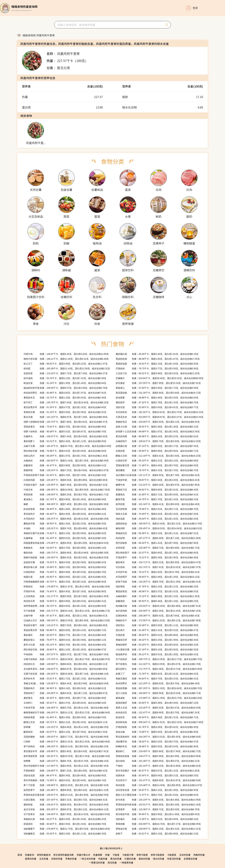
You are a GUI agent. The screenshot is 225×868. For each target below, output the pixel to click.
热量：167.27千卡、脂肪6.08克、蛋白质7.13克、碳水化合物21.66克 (158, 538)
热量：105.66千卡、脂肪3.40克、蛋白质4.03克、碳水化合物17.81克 (66, 751)
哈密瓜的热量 (174, 859)
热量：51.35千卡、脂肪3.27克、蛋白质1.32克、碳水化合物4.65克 (65, 407)
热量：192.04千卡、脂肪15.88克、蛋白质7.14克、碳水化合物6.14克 (66, 674)
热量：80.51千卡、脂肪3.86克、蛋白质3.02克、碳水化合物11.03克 (158, 373)
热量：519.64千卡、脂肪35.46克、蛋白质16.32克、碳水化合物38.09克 (160, 378)
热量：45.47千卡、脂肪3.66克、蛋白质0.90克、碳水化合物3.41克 (65, 465)
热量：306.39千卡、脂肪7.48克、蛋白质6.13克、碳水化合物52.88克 (66, 504)
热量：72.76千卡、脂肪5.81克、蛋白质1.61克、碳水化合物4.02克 (157, 674)
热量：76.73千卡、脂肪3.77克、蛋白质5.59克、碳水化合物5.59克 (157, 369)
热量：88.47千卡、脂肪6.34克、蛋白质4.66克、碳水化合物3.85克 (65, 775)
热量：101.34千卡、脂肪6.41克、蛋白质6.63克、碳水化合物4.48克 (158, 504)
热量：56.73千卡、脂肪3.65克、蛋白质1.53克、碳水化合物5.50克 (65, 606)
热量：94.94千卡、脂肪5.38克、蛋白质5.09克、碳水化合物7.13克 (157, 703)
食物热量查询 (44, 855)
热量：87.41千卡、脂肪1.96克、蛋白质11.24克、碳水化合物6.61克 (66, 616)
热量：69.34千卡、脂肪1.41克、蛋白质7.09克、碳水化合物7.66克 (157, 543)
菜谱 (20, 855)
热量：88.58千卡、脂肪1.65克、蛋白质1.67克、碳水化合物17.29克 (158, 359)
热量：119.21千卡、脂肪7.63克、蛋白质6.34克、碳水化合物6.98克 (66, 625)
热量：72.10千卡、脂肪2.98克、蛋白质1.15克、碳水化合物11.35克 (158, 596)
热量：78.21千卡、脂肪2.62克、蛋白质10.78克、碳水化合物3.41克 (158, 572)
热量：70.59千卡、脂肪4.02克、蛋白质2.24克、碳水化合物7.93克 (157, 514)
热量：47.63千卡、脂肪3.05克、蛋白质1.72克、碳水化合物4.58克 (157, 388)
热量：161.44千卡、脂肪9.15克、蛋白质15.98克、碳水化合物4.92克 (158, 766)
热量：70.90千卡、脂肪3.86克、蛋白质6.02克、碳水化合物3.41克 (65, 601)
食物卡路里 (142, 855)
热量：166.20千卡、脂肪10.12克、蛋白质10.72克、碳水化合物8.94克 (67, 712)
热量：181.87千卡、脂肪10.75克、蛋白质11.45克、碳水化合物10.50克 (67, 446)
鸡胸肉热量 (199, 855)
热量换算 (98, 855)
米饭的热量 (57, 859)
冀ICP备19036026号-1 (111, 848)
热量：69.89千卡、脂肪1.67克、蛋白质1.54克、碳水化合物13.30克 (158, 431)
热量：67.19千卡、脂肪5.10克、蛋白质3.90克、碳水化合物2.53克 (157, 650)
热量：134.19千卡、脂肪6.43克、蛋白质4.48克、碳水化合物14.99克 (158, 800)
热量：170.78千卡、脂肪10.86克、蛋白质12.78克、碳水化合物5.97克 (67, 659)
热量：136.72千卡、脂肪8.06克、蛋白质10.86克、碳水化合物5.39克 (66, 553)
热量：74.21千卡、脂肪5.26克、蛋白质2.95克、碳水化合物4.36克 (157, 557)
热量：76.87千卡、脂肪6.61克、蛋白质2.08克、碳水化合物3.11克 (65, 640)
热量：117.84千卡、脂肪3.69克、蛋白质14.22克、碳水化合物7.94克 (66, 766)
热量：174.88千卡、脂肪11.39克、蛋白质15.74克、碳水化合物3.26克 (159, 698)
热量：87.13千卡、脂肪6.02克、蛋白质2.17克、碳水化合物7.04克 (157, 446)
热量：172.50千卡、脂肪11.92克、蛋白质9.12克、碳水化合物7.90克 (158, 620)
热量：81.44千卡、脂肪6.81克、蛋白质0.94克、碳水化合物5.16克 (65, 538)
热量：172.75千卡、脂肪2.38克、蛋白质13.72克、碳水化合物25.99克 (159, 669)
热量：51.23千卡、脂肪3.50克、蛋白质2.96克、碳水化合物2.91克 (65, 412)
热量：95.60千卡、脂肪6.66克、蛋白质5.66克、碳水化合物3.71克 (157, 451)
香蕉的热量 (31, 859)
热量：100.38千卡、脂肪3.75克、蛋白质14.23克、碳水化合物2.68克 (66, 708)
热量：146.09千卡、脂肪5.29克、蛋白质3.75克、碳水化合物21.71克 (66, 494)
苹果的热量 (71, 859)
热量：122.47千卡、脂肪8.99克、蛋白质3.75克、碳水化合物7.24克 (158, 712)
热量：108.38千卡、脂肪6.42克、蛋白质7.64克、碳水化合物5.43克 (158, 616)
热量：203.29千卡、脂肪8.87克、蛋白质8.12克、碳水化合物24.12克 (66, 809)
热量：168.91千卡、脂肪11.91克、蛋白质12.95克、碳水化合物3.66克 (67, 742)
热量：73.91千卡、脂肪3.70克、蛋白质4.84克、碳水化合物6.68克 (65, 427)
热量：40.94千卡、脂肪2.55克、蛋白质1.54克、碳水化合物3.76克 (65, 824)
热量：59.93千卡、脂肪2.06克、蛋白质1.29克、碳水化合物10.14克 (158, 577)
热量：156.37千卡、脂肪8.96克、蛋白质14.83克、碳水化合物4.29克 (66, 519)
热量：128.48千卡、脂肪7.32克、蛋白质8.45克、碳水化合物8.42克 (66, 771)
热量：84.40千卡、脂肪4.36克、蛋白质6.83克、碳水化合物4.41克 (65, 514)
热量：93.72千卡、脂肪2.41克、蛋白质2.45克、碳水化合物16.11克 (66, 722)
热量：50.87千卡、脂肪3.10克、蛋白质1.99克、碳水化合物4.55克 (157, 790)
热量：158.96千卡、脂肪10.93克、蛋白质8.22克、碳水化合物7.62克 (66, 785)
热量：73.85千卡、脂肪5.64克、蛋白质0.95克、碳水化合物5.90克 (157, 732)
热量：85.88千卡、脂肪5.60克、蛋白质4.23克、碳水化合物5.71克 (65, 630)
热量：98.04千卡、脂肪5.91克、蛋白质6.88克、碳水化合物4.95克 (157, 635)
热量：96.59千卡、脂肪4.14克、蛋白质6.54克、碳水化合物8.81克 (65, 688)
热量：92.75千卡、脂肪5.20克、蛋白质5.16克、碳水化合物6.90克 (65, 582)
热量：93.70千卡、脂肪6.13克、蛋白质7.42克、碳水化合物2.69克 (65, 378)
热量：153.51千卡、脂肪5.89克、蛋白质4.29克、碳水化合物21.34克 (158, 805)
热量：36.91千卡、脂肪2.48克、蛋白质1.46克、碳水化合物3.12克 (157, 427)
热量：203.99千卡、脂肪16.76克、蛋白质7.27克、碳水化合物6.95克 (158, 824)
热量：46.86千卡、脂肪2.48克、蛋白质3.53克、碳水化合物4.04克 (157, 398)
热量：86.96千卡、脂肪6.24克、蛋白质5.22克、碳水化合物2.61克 (157, 436)
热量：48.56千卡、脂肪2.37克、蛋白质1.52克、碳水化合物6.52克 (157, 591)
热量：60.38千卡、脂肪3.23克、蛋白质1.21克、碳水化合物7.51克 (157, 533)
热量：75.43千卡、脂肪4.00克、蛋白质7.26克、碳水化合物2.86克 (65, 591)
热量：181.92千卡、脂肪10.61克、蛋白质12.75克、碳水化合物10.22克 (160, 412)
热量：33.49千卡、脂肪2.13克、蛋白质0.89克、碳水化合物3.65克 (65, 567)
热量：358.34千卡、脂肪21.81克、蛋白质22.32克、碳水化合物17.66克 (160, 722)
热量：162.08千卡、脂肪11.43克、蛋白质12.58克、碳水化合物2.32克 (67, 369)
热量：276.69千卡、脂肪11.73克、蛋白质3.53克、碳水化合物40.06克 (67, 829)
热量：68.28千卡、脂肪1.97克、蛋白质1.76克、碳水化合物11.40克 (66, 456)
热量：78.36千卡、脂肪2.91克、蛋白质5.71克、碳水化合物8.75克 (157, 509)
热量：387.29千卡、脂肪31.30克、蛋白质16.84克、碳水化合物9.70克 (159, 688)
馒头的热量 (159, 859)
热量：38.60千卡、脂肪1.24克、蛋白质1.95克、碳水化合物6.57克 (65, 650)
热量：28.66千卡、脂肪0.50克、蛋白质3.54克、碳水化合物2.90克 (157, 746)
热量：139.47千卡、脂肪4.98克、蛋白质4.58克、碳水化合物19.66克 (158, 756)
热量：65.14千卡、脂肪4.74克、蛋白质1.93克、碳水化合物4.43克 (65, 645)
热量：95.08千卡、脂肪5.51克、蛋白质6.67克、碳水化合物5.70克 (65, 431)
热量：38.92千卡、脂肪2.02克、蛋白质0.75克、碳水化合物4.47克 (157, 742)
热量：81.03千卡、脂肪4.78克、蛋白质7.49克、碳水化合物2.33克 (65, 475)
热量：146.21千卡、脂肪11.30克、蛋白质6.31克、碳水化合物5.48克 (66, 359)
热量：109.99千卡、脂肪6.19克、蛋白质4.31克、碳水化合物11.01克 (158, 829)
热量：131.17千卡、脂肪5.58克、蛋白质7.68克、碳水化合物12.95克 (66, 596)
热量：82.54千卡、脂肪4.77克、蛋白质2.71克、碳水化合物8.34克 (65, 635)
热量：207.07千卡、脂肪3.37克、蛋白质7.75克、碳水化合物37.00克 (66, 654)
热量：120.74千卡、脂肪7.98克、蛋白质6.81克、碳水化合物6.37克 (66, 422)
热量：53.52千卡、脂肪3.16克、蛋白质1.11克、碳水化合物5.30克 (65, 834)
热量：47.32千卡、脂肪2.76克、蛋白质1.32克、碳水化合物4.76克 (157, 402)
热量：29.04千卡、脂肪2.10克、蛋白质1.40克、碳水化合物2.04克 (157, 519)
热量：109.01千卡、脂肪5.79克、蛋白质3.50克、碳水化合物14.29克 (158, 441)
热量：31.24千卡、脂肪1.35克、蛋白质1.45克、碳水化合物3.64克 (65, 383)
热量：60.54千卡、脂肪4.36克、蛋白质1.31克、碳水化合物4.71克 (157, 717)
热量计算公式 (83, 855)
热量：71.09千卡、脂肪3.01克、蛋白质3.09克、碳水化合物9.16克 (157, 819)
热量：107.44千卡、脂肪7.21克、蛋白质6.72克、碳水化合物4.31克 (66, 800)
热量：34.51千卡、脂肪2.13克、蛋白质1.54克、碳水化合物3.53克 (157, 364)
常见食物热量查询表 (64, 855)
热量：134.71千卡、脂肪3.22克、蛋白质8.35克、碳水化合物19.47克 (158, 562)
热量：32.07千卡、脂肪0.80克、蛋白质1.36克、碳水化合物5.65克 (157, 553)
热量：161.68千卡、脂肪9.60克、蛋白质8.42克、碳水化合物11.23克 (66, 790)
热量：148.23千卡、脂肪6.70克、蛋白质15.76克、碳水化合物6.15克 (66, 761)
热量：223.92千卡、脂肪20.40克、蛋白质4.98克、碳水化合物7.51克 (158, 606)
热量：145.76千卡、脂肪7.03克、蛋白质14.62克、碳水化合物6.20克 (66, 402)
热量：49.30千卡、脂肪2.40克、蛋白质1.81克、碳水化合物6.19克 (157, 354)
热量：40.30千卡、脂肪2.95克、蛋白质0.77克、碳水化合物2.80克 (65, 698)
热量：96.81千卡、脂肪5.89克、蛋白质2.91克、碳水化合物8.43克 (157, 490)
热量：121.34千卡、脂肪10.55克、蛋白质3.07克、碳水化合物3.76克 (158, 664)
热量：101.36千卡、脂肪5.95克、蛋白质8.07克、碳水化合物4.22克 (158, 761)
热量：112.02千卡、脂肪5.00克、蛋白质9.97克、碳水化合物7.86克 (158, 485)
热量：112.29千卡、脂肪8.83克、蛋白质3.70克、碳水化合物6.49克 (158, 683)
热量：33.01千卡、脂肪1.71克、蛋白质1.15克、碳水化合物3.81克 (65, 679)
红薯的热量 (130, 859)
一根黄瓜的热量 (97, 863)
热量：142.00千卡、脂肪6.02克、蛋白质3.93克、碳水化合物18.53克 (66, 557)
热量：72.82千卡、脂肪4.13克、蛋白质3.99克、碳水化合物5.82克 (65, 533)
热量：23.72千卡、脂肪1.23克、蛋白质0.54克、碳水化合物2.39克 (65, 398)
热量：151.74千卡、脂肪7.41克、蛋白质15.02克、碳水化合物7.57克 (158, 567)
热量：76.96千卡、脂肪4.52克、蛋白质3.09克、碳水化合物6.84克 (65, 451)
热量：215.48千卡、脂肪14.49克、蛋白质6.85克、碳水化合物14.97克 (159, 785)
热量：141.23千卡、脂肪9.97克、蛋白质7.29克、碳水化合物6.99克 (66, 417)
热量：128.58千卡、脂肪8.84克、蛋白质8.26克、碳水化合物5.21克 (66, 664)
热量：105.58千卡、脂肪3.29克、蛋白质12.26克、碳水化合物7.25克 (158, 611)
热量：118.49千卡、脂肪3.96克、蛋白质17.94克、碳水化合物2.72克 (158, 751)
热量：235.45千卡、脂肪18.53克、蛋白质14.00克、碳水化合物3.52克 (159, 528)
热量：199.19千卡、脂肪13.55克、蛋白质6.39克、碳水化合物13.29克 (67, 620)
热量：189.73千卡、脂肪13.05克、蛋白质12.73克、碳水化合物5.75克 (159, 659)
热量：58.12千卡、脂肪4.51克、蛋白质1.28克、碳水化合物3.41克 (157, 654)
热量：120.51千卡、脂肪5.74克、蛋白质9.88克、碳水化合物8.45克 (66, 528)
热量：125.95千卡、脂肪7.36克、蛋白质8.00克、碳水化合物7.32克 (66, 485)
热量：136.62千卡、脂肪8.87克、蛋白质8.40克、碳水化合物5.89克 (66, 669)
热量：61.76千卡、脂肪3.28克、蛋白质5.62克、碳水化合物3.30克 (157, 727)
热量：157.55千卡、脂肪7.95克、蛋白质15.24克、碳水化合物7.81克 (158, 383)
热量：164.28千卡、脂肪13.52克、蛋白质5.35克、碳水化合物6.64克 (158, 737)
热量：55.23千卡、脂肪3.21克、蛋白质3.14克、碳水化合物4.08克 (157, 461)
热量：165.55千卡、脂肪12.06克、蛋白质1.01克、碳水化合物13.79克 (159, 524)
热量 (107, 855)
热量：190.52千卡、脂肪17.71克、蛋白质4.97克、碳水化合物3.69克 (66, 737)
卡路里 (116, 855)
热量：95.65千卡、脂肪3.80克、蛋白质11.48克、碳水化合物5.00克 (158, 814)
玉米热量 (44, 859)
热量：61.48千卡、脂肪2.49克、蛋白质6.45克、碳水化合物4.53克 (65, 717)
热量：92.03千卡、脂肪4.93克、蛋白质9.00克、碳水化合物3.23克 (157, 645)
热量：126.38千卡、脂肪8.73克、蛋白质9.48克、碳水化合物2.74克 (158, 548)
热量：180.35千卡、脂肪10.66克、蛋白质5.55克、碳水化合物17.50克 (67, 490)
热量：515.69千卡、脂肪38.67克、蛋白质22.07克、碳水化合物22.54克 (160, 417)
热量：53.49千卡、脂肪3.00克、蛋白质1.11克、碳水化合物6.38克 (157, 625)
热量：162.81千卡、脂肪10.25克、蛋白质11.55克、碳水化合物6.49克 (67, 756)
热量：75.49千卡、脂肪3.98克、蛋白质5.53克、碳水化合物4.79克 (65, 572)
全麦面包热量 (190, 859)
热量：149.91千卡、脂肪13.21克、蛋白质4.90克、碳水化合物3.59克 (66, 795)
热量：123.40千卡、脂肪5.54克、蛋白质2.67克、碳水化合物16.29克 (158, 708)
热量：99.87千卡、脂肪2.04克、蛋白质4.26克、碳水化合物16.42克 (158, 480)
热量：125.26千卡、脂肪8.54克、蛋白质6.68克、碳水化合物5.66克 (66, 480)
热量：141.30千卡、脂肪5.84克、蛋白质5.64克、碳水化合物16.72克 (158, 393)
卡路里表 (172, 855)
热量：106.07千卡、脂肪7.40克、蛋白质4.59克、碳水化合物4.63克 (66, 436)
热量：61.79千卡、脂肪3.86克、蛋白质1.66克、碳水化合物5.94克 (65, 499)
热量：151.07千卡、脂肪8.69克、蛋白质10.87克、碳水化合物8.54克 (158, 780)
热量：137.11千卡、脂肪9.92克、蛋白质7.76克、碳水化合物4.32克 (158, 475)
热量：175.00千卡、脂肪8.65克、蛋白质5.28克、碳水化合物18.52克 (66, 543)
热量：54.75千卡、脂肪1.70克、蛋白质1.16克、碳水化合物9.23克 (157, 499)
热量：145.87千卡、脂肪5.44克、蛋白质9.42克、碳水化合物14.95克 (66, 354)
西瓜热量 (112, 863)
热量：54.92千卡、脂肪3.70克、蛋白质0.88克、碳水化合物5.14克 (65, 548)
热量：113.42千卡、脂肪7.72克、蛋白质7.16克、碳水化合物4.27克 (66, 373)
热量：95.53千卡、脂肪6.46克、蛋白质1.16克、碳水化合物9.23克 (157, 601)
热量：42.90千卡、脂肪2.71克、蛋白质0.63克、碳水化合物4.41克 (157, 494)
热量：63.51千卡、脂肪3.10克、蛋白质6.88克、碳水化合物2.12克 (157, 834)
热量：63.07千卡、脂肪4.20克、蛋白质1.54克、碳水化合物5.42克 (65, 819)
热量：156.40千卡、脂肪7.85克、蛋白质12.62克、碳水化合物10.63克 (67, 814)
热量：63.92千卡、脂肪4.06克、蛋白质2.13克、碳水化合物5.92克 (65, 577)
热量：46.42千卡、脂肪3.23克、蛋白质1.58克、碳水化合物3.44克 (157, 640)
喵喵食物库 (29, 35)
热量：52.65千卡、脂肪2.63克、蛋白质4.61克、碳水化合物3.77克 (157, 407)
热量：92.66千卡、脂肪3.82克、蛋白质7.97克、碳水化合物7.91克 (65, 393)
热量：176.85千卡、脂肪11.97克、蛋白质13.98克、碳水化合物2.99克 (67, 587)
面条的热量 (144, 859)
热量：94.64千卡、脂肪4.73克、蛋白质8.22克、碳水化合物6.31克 (157, 679)
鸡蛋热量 (103, 859)
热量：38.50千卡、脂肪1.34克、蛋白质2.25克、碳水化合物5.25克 (65, 524)
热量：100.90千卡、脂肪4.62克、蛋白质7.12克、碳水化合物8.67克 (66, 693)
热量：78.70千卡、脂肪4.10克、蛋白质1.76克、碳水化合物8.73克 (157, 470)
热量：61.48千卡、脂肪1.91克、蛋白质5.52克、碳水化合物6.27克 (157, 630)
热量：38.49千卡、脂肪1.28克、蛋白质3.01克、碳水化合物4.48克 (65, 509)
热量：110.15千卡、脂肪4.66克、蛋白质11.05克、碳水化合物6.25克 (66, 727)
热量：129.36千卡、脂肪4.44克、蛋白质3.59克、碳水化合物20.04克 (66, 683)
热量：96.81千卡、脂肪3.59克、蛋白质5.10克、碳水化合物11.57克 (66, 364)
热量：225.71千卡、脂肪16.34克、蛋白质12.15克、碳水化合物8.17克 (67, 611)
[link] (29, 35)
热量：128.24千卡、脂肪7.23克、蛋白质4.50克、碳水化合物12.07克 (66, 470)
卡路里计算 (128, 855)
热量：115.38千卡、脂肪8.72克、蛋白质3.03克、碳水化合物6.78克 (158, 809)
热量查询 (29, 855)
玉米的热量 (185, 855)
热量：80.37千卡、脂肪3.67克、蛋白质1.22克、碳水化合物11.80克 (158, 771)
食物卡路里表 (157, 855)
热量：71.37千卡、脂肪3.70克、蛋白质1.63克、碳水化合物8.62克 (157, 795)
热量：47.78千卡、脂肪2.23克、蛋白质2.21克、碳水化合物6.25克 (157, 587)
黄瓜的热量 (116, 859)
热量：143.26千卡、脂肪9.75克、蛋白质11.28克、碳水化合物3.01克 (158, 582)
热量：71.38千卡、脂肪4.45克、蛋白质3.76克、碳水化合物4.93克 (157, 465)
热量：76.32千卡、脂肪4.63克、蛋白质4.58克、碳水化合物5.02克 (65, 562)
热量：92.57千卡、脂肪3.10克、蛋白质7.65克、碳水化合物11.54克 (66, 732)
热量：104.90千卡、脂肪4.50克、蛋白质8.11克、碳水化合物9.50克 (158, 422)
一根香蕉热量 (126, 863)
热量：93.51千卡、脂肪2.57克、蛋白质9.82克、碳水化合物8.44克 (65, 703)
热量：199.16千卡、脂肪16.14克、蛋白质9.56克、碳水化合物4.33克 (66, 746)
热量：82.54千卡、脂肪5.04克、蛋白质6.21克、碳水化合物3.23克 (157, 775)
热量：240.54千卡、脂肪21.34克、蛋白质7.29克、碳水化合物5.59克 (66, 461)
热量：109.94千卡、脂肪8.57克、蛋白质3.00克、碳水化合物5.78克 (66, 388)
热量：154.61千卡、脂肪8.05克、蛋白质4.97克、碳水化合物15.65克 (66, 805)
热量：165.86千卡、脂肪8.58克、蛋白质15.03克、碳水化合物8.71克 (158, 693)
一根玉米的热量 (87, 859)
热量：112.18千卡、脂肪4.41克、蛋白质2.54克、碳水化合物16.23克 (158, 456)
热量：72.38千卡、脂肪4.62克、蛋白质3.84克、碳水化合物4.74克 (65, 780)
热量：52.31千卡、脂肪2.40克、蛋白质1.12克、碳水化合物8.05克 (65, 441)
